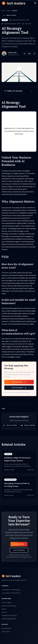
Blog (9, 11)
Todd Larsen (12, 53)
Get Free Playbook (19, 388)
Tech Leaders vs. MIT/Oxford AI (11, 593)
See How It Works (19, 382)
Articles (4, 609)
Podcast (4, 612)
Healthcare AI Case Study (9, 616)
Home (3, 11)
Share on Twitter (10, 425)
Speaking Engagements (9, 619)
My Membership (6, 628)
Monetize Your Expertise (9, 606)
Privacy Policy (6, 632)
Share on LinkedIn (28, 425)
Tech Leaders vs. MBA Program (11, 590)
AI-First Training (6, 603)
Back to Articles (10, 15)
